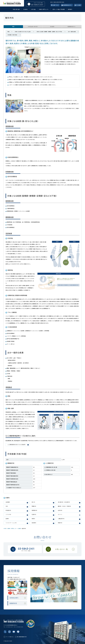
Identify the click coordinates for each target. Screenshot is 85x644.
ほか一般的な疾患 (72, 32)
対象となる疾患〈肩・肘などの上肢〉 (23, 32)
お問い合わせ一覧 (61, 549)
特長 (8, 32)
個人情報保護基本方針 (22, 637)
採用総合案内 (14, 598)
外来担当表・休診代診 (33, 27)
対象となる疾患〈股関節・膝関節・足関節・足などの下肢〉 (50, 32)
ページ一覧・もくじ (10, 637)
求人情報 (78, 5)
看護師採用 (13, 603)
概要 (13, 27)
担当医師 (52, 27)
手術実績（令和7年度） (13, 35)
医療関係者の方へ (67, 5)
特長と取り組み (16, 9)
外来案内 (25, 9)
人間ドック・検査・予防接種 (58, 9)
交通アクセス (55, 5)
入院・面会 (33, 9)
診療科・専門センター (44, 9)
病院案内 (70, 9)
